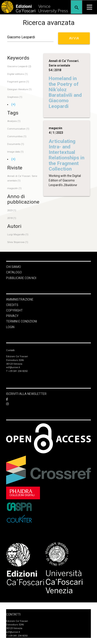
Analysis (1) (14, 121)
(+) (13, 104)
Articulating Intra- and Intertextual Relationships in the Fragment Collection (67, 155)
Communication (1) (18, 129)
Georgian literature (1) (19, 89)
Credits (12, 305)
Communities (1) (17, 136)
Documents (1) (16, 144)
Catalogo (14, 272)
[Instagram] (48, 404)
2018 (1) (12, 218)
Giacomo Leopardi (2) (19, 66)
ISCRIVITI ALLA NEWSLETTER (26, 394)
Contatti (13, 614)
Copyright (14, 310)
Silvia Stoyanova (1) (18, 242)
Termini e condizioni (22, 321)
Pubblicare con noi (21, 278)
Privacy (12, 316)
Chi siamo (14, 267)
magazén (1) (14, 188)
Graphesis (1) (15, 97)
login (10, 327)
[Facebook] (48, 399)
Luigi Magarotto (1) (18, 235)
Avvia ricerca (75, 40)
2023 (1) (12, 210)
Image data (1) (15, 152)
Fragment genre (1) (18, 82)
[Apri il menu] (89, 7)
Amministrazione (20, 299)
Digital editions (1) (17, 74)
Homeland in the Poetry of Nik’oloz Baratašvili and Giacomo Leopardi (65, 92)
